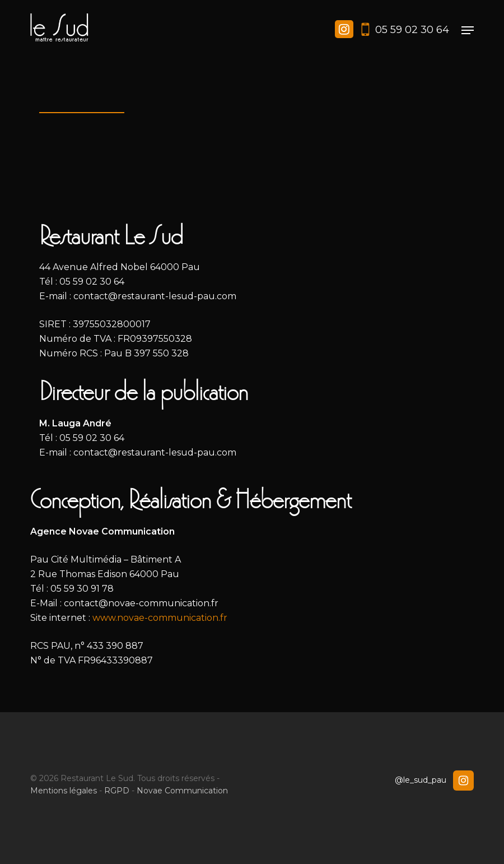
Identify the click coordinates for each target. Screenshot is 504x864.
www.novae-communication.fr (160, 618)
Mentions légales (64, 791)
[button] (468, 30)
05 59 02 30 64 (412, 30)
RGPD (117, 791)
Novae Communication (182, 791)
